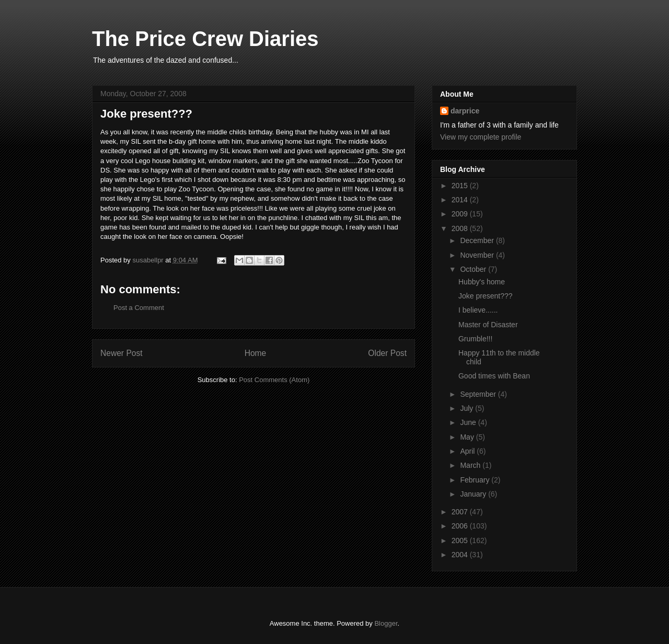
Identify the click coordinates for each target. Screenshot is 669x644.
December (478, 240)
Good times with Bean (494, 376)
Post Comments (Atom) (274, 380)
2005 (461, 540)
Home (256, 353)
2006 (461, 526)
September (479, 394)
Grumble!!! (475, 339)
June (469, 422)
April (468, 451)
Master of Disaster (488, 325)
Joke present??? (486, 296)
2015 (461, 186)
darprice (465, 111)
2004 (461, 555)
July (468, 408)
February (476, 480)
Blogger (386, 623)
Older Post (387, 353)
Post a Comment (139, 308)
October (474, 269)
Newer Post (122, 353)
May (468, 437)
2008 (461, 228)
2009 (461, 214)
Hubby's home (482, 282)
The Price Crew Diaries (205, 39)
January (474, 494)
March (471, 465)
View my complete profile (481, 137)
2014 (461, 200)
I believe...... (478, 310)
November (478, 255)
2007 (461, 512)
